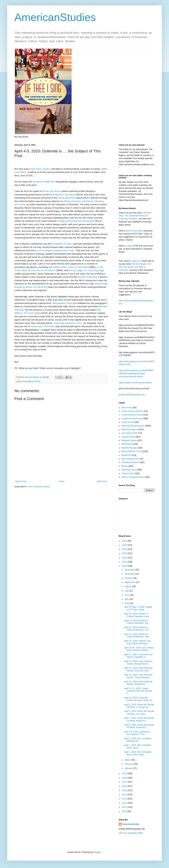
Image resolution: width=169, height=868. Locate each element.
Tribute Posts (128, 474)
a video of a (136, 261)
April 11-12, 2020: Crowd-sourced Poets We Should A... (138, 691)
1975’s (87, 277)
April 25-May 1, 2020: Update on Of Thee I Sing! (138, 608)
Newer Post (21, 481)
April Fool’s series (40, 169)
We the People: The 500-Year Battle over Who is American (135, 267)
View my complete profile (131, 833)
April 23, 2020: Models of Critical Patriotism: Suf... (137, 622)
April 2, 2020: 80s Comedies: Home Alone (138, 746)
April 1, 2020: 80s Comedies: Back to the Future (138, 753)
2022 (125, 558)
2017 (125, 782)
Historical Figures (130, 430)
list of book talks (135, 231)
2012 (125, 803)
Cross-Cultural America (132, 411)
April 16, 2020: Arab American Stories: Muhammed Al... (138, 663)
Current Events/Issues (132, 419)
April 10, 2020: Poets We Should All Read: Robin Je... (139, 699)
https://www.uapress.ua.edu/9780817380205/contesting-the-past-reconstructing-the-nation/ (136, 373)
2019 (125, 774)
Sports (125, 466)
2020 (125, 566)
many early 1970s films (43, 326)
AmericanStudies (55, 17)
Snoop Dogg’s (86, 270)
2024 (125, 549)
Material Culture (129, 440)
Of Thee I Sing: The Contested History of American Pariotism (135, 216)
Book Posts (127, 408)
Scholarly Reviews (130, 462)
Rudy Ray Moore (52, 191)
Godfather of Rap (62, 244)
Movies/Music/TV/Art (32, 381)
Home (62, 481)
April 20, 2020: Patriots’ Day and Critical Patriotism (137, 642)
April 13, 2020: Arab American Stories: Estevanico (138, 683)
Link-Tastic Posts (129, 433)
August (128, 586)
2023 (125, 553)
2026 (125, 541)
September (130, 582)
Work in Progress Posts (133, 477)
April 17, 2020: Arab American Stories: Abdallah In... (138, 656)
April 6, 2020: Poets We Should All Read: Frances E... (139, 726)
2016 (125, 786)
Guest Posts (127, 422)
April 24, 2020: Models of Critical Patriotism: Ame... (137, 615)
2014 (125, 795)
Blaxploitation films (62, 303)
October (129, 578)
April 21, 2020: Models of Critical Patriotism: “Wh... (137, 635)
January (129, 768)
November (130, 574)
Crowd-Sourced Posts (132, 415)
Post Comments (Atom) (39, 487)
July (127, 591)
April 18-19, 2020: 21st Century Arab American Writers (139, 649)
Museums (126, 455)
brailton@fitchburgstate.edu (132, 395)
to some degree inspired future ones (55, 250)
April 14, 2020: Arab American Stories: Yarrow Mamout (138, 676)
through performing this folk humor (75, 221)
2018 (125, 778)
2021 (125, 562)
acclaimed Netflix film (44, 182)
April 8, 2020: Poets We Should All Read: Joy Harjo (139, 712)
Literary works (128, 437)
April (127, 603)
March (128, 760)
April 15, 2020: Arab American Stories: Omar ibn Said (138, 669)
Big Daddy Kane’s (68, 267)
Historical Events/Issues (133, 426)
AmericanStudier (131, 824)
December (130, 570)
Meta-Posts (127, 444)
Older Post (102, 481)
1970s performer (67, 198)
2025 (125, 545)
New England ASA (130, 459)
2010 (125, 811)
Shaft (68, 323)
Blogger (97, 852)
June (127, 595)
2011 (125, 807)
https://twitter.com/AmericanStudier (135, 383)
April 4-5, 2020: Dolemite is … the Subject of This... (138, 733)
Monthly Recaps (129, 448)
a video (129, 246)
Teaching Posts (129, 470)
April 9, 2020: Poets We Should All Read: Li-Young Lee (139, 706)
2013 (125, 799)
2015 (125, 790)
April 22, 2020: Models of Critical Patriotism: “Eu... (137, 629)
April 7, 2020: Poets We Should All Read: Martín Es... (139, 719)
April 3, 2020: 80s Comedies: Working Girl (138, 740)
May (127, 599)
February (129, 764)
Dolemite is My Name (64, 195)
